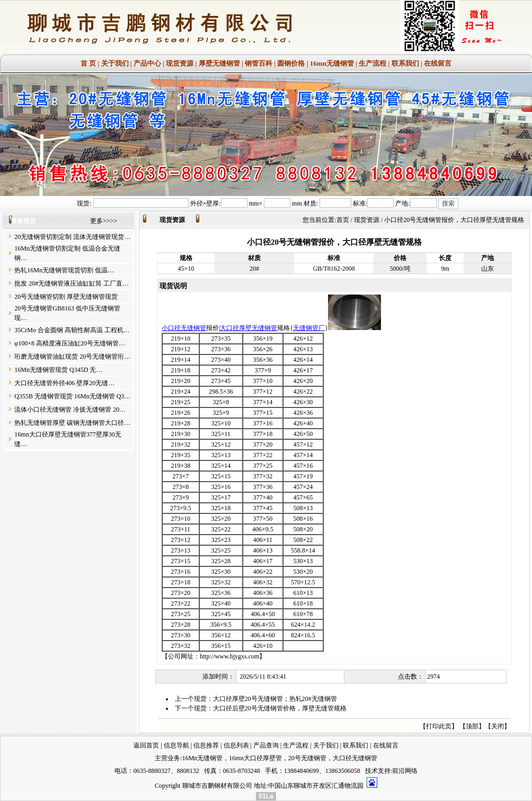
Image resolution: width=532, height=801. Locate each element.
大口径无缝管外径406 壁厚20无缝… (64, 383)
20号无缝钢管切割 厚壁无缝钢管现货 (66, 297)
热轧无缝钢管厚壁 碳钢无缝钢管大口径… (72, 423)
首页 (343, 220)
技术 (371, 771)
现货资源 (180, 63)
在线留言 (438, 63)
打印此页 (439, 726)
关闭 (498, 726)
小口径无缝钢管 (184, 328)
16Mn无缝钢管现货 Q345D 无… (58, 370)
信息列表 (236, 745)
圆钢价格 (291, 63)
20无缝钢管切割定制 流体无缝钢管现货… (72, 237)
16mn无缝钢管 (332, 63)
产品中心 (147, 63)
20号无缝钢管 (307, 758)
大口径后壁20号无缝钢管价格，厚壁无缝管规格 (280, 708)
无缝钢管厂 (309, 328)
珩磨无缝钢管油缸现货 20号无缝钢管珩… (72, 357)
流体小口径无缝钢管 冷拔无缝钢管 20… (70, 410)
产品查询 (266, 745)
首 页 (88, 63)
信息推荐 (206, 745)
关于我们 (115, 63)
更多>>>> (104, 221)
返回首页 (146, 745)
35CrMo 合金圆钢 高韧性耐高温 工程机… (72, 330)
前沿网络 (405, 771)
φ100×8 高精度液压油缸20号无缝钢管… (70, 343)
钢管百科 (259, 63)
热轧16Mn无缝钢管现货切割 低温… (64, 270)
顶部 (472, 726)
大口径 (229, 328)
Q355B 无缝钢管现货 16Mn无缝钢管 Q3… (72, 396)
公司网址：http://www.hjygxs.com (214, 656)
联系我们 (405, 63)
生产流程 (373, 63)
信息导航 (176, 745)
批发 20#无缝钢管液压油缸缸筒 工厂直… (72, 283)
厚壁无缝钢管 (219, 63)
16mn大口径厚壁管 (255, 758)
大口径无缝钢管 (355, 758)
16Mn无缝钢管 (203, 758)
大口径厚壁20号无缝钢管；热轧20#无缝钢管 (275, 699)
